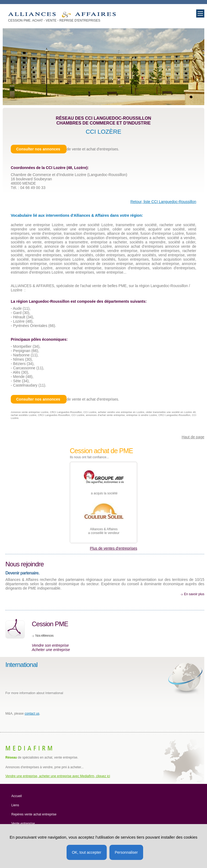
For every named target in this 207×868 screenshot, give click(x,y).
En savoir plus (194, 594)
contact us (32, 714)
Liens (15, 805)
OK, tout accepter (87, 852)
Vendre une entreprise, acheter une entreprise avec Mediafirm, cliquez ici (58, 776)
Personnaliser (126, 852)
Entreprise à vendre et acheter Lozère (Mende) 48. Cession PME (62, 15)
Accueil (17, 796)
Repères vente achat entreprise (34, 814)
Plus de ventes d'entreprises (114, 548)
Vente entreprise (23, 824)
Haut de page (193, 437)
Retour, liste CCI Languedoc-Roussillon (163, 202)
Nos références (44, 636)
